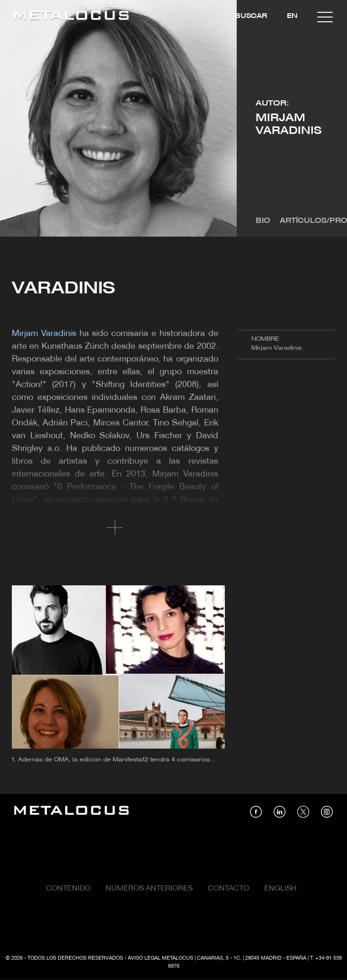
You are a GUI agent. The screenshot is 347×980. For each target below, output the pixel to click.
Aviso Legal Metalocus (160, 958)
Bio (263, 221)
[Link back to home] (71, 17)
